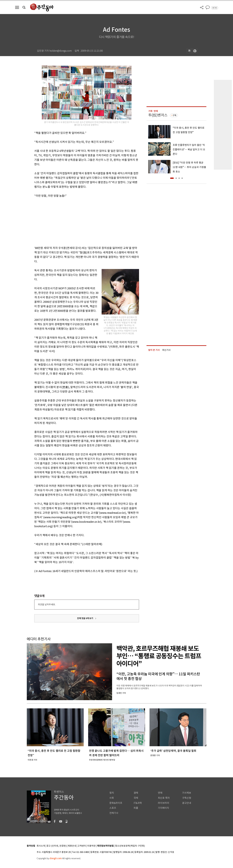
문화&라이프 (116, 803)
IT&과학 (138, 803)
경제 (136, 793)
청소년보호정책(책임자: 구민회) (130, 846)
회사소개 (41, 846)
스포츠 (113, 808)
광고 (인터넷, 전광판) (56, 846)
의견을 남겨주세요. (47, 604)
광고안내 (187, 803)
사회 (112, 798)
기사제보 (187, 793)
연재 (160, 793)
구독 (174, 115)
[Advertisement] (79, 221)
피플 (136, 808)
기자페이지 (163, 808)
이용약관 (91, 846)
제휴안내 (72, 846)
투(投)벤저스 (158, 115)
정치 (112, 793)
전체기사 (114, 813)
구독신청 (187, 798)
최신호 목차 (164, 798)
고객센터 (82, 846)
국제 (136, 798)
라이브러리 (163, 803)
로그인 (215, 8)
